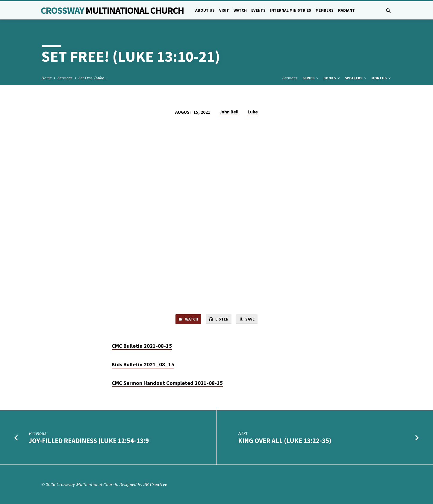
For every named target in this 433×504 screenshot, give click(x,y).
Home (46, 78)
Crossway (112, 10)
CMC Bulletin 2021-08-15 (142, 346)
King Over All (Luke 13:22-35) (285, 441)
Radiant (346, 10)
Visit (224, 10)
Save (248, 320)
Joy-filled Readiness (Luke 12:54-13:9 (89, 441)
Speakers (356, 78)
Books (332, 78)
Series (311, 78)
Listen (219, 320)
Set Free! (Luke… (93, 78)
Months (381, 78)
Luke (253, 112)
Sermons (65, 78)
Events (258, 10)
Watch (240, 10)
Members (325, 10)
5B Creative (155, 484)
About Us (205, 10)
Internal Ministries (291, 10)
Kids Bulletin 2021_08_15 (143, 365)
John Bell (229, 112)
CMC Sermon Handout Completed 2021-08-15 (167, 384)
